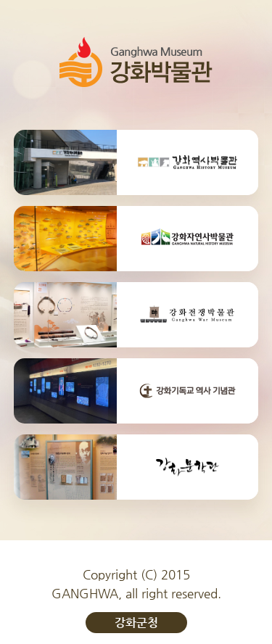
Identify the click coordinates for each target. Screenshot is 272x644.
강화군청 (136, 623)
